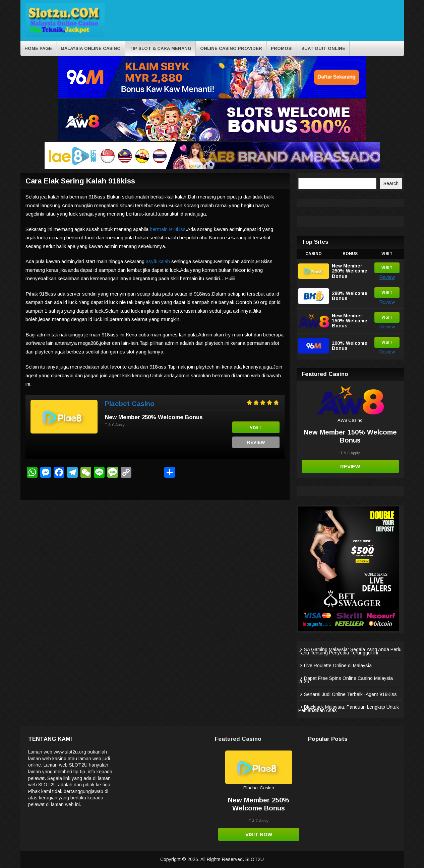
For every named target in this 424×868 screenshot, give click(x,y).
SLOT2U (255, 859)
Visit (256, 427)
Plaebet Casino (130, 404)
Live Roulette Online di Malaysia (338, 665)
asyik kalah (158, 261)
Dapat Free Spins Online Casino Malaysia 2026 (346, 680)
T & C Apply (115, 425)
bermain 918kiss (168, 229)
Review (256, 442)
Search (391, 183)
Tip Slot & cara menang (160, 48)
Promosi (282, 48)
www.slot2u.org (70, 752)
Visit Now (259, 834)
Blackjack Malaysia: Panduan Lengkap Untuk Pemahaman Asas (349, 709)
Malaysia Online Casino (91, 48)
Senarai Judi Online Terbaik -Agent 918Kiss (350, 694)
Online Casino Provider (231, 48)
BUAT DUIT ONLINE (323, 48)
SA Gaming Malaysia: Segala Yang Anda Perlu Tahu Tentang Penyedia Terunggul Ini (350, 651)
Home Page (38, 48)
